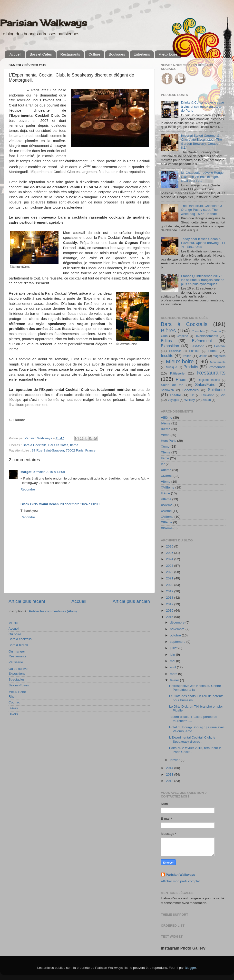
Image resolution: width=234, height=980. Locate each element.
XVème (166, 511)
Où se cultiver (19, 669)
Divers (13, 714)
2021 (170, 578)
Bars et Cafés (41, 54)
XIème (166, 452)
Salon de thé (172, 385)
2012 (170, 781)
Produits (191, 367)
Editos (166, 341)
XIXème (167, 476)
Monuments (218, 362)
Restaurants (70, 54)
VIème (166, 482)
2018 (170, 598)
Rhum (13, 697)
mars (174, 674)
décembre (178, 622)
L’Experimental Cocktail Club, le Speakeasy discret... (192, 739)
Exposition (170, 346)
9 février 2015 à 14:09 (49, 472)
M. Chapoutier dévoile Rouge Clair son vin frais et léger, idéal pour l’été (202, 177)
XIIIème (167, 522)
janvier (175, 760)
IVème (166, 423)
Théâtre (175, 395)
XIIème (166, 470)
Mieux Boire (17, 692)
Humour (194, 351)
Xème (165, 447)
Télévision (208, 395)
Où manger (17, 651)
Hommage (175, 351)
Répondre (28, 489)
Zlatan (207, 400)
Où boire (15, 634)
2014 (170, 768)
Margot (26, 472)
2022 (170, 572)
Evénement (202, 341)
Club (164, 336)
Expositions (17, 674)
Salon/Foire (205, 384)
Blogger (190, 968)
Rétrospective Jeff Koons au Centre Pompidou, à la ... (195, 688)
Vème (165, 435)
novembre (178, 629)
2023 (170, 566)
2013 (170, 774)
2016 (170, 610)
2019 (170, 591)
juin (173, 655)
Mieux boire (168, 54)
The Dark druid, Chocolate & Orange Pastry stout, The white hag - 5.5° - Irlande (202, 210)
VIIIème (167, 418)
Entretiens (142, 54)
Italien (187, 356)
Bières (13, 708)
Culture (94, 54)
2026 (170, 546)
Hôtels (213, 351)
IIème (74, 445)
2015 (170, 617)
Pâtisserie (16, 662)
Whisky (190, 400)
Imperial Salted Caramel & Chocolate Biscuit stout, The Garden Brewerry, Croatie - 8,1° (201, 142)
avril (173, 667)
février (175, 680)
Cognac (14, 702)
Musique (172, 367)
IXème (166, 429)
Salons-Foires (19, 685)
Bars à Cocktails (35, 445)
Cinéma (216, 331)
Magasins (219, 356)
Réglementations (209, 380)
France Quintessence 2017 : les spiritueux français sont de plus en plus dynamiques (203, 280)
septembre (178, 642)
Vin (223, 395)
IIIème (166, 493)
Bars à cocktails (20, 639)
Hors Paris (169, 441)
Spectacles (17, 679)
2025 (170, 553)
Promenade (217, 367)
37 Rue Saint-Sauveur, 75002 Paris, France (64, 450)
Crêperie (182, 336)
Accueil (15, 54)
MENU (13, 623)
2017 (170, 604)
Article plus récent (27, 601)
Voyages (173, 400)
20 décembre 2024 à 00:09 (80, 504)
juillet (174, 648)
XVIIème (167, 517)
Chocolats (198, 331)
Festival (220, 346)
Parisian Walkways (44, 23)
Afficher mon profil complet (180, 881)
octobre (176, 635)
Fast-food (197, 346)
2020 (170, 585)
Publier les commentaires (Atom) (53, 611)
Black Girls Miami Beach (40, 504)
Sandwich (167, 390)
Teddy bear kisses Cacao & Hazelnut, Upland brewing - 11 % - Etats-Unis (203, 243)
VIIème (166, 499)
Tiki (192, 395)
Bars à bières (18, 645)
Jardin (203, 356)
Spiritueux (217, 390)
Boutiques (117, 54)
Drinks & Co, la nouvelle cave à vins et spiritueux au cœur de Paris (202, 106)
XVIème (167, 505)
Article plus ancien (131, 601)
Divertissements (206, 336)
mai (173, 661)
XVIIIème (168, 487)
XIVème (167, 528)
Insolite (167, 355)
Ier (163, 464)
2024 (170, 559)
